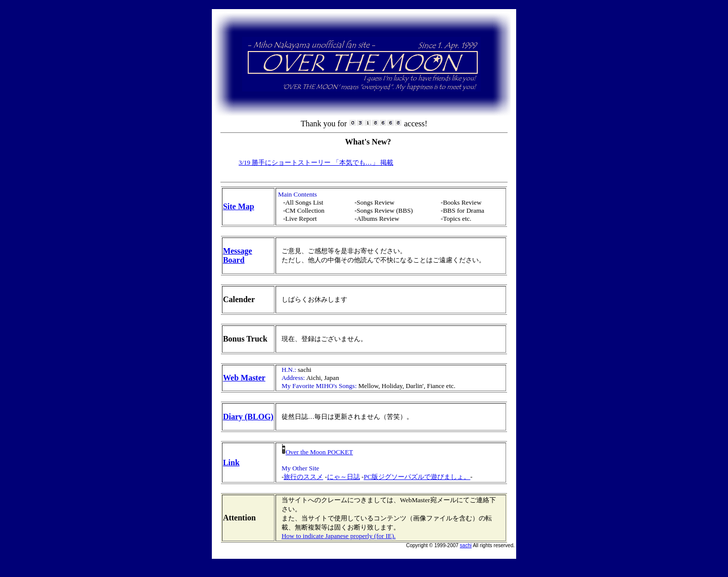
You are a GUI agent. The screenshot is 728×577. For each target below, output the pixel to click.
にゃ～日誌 (344, 477)
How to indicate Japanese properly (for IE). (339, 536)
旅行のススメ (303, 477)
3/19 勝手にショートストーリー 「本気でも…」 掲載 (316, 162)
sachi (466, 545)
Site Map (239, 206)
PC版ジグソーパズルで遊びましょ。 (417, 477)
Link (231, 463)
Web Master (244, 378)
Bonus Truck (245, 339)
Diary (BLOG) (248, 417)
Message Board (238, 255)
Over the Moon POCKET (317, 452)
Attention (239, 518)
